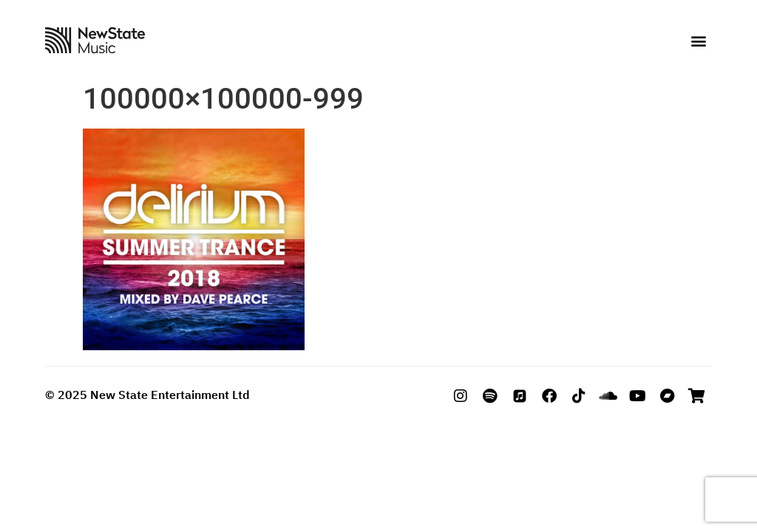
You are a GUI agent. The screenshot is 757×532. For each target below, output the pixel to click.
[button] (698, 41)
